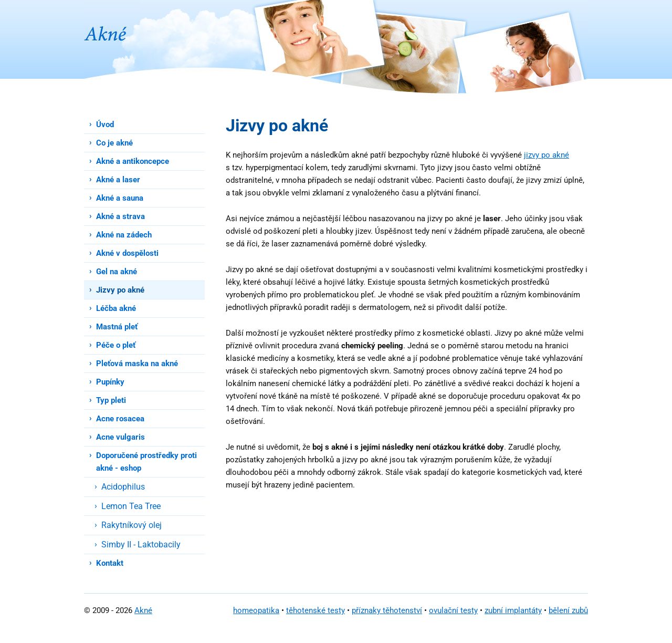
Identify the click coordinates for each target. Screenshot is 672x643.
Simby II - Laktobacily (141, 545)
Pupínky (110, 382)
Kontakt (110, 563)
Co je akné (114, 143)
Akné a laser (118, 180)
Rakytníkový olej (132, 525)
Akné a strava (120, 216)
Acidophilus (123, 487)
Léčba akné (116, 308)
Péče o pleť (116, 345)
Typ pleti (111, 400)
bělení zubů (568, 610)
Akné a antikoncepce (133, 161)
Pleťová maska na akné (137, 364)
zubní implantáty (513, 610)
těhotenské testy (316, 610)
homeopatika (256, 610)
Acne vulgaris (120, 437)
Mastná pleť (117, 327)
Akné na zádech (124, 235)
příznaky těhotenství (387, 610)
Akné (143, 610)
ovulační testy (453, 610)
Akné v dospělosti (127, 253)
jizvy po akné (547, 155)
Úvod (105, 125)
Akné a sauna (120, 198)
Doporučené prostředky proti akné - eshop (146, 462)
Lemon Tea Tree (131, 506)
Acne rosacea (120, 419)
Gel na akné (117, 272)
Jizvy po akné (120, 290)
